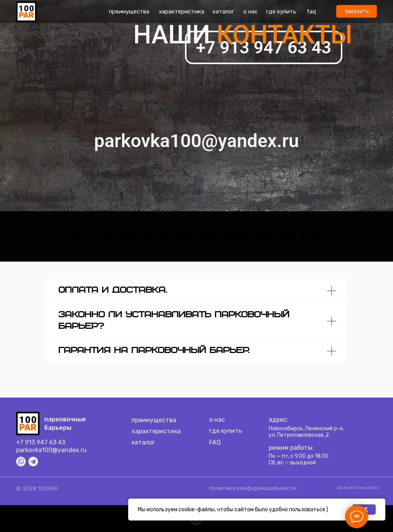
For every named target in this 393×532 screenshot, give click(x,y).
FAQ (215, 442)
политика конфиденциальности (253, 488)
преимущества (129, 12)
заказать (357, 11)
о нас (250, 12)
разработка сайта (358, 487)
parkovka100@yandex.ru (51, 450)
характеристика (182, 12)
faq (311, 12)
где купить (281, 12)
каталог (223, 12)
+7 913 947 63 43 (41, 442)
